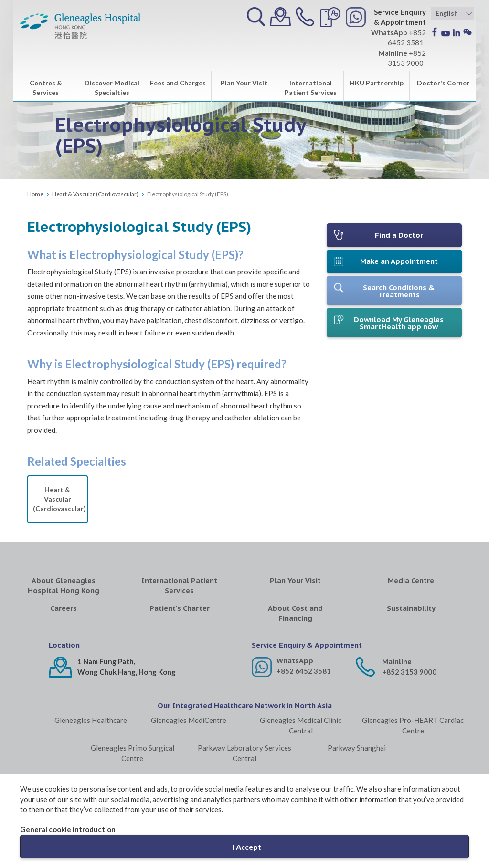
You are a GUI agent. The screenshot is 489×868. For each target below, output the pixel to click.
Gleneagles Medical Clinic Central (301, 725)
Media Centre (411, 580)
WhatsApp (295, 661)
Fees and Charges (178, 83)
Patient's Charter (180, 608)
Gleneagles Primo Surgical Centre (133, 753)
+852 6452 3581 (304, 671)
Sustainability (411, 608)
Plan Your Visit (244, 83)
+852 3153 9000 (409, 672)
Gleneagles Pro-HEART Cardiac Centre (413, 725)
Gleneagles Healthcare (91, 720)
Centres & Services (46, 88)
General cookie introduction (68, 829)
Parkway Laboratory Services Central (244, 753)
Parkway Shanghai (357, 748)
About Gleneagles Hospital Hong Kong (64, 586)
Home (35, 194)
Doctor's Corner (443, 83)
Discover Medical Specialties (112, 88)
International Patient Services (311, 88)
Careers (64, 608)
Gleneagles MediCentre (189, 720)
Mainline (397, 662)
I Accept (247, 847)
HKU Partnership (377, 83)
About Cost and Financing (295, 613)
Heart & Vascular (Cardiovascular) (95, 194)
